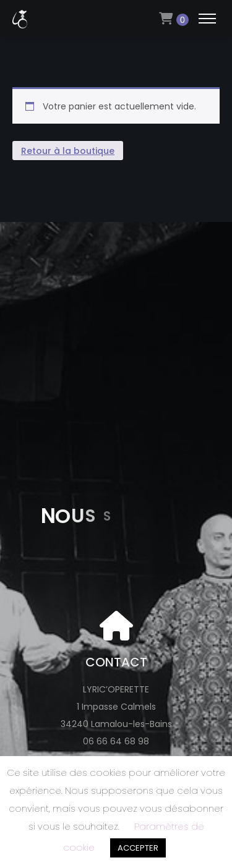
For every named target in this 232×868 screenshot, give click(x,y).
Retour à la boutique (68, 151)
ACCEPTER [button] (138, 848)
